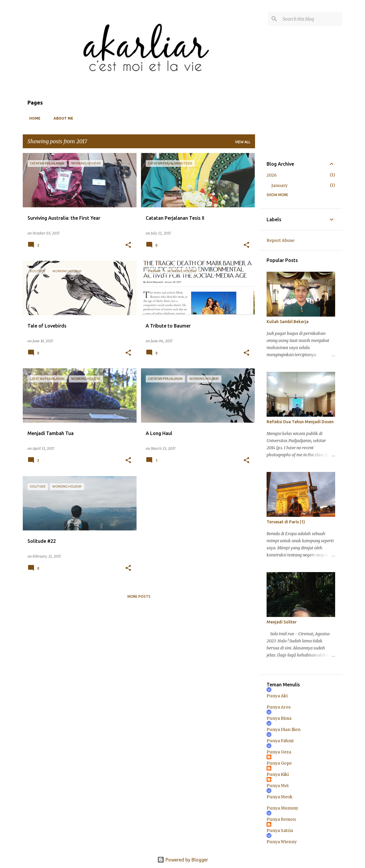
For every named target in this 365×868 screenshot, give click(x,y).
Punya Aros (279, 707)
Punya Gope (279, 763)
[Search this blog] (311, 19)
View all (243, 142)
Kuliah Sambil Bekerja (288, 322)
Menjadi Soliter (282, 622)
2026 (272, 175)
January (279, 185)
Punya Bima (279, 718)
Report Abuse (280, 240)
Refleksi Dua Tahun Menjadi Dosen (300, 422)
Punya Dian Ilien (284, 729)
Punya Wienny (282, 842)
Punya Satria (280, 830)
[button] (128, 245)
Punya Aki (277, 696)
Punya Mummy (282, 808)
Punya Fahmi (280, 741)
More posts (139, 596)
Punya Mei (278, 786)
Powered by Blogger (183, 860)
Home (33, 118)
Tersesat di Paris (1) (286, 522)
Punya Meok (280, 797)
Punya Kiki (278, 774)
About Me (62, 118)
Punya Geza (279, 752)
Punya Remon (281, 819)
